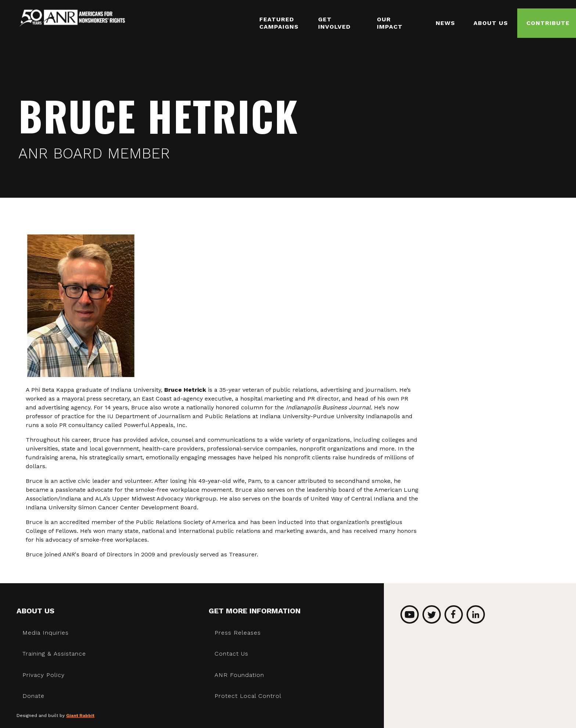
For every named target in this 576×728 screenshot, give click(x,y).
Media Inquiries (46, 633)
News (445, 23)
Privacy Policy (44, 675)
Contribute (548, 23)
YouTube (410, 614)
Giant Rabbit (80, 716)
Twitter (432, 614)
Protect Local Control (248, 696)
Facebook (454, 614)
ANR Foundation (239, 675)
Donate (33, 696)
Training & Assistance (54, 654)
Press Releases (238, 633)
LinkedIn (476, 614)
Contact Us (231, 654)
